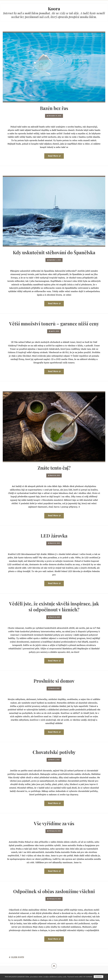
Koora (54, 9)
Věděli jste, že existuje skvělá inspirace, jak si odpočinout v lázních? (54, 607)
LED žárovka (54, 536)
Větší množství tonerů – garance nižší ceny (54, 324)
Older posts (17, 957)
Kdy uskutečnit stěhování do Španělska (54, 252)
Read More (53, 156)
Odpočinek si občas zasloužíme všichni (54, 891)
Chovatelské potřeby (54, 752)
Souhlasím (98, 977)
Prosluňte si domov (54, 681)
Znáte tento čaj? (54, 468)
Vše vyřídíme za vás (54, 823)
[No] (105, 977)
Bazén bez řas (54, 108)
